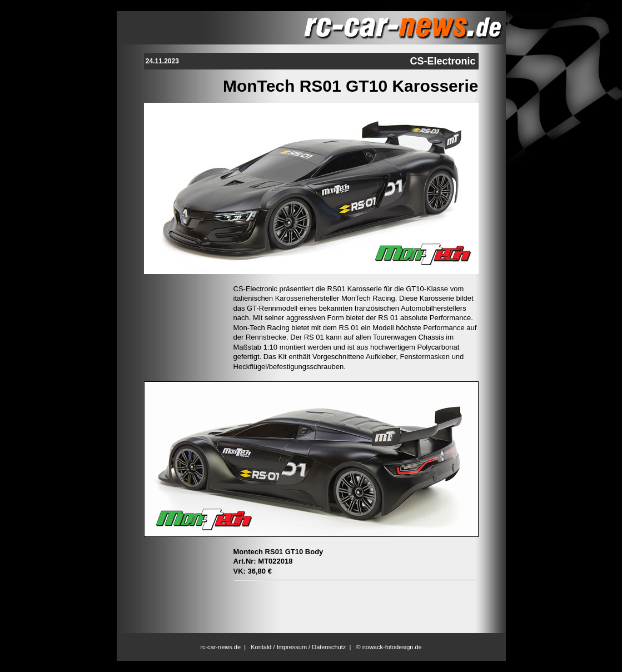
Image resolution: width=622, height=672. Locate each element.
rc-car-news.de (220, 647)
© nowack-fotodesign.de (389, 647)
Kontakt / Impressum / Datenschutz (298, 647)
